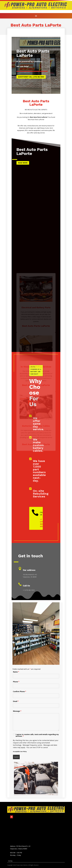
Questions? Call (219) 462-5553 (31, 77)
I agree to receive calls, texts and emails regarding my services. (37, 735)
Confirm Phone (19, 691)
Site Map (10, 861)
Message (17, 711)
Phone (16, 682)
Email (16, 701)
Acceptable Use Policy (20, 752)
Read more (23, 163)
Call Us (26, 586)
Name (16, 672)
